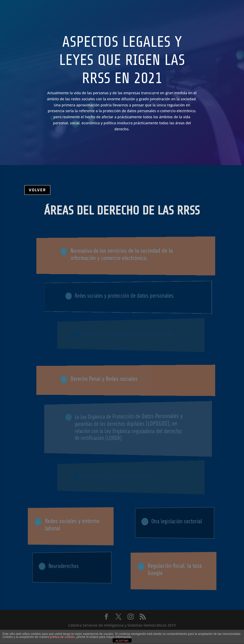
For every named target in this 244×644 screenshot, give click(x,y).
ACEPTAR (122, 641)
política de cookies (62, 637)
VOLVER (37, 190)
